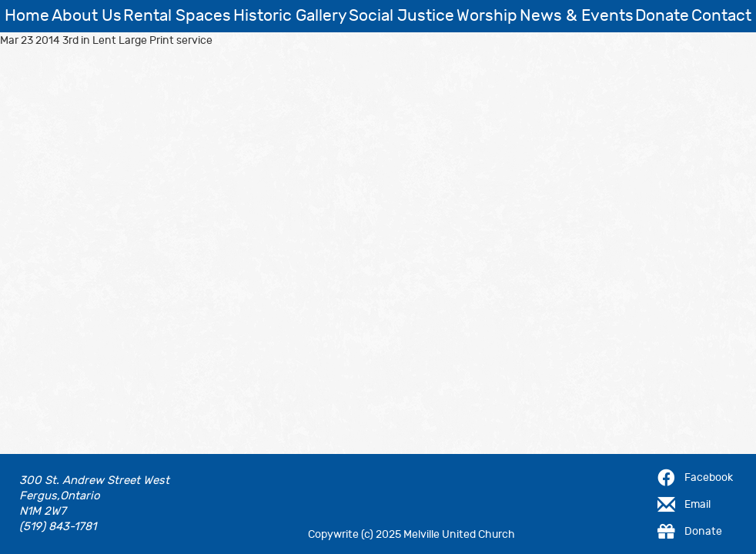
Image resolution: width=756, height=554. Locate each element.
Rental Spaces (177, 16)
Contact (721, 16)
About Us (87, 16)
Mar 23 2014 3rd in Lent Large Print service (106, 40)
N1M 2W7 (43, 511)
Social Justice (401, 16)
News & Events (577, 16)
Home (27, 16)
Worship (487, 16)
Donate (662, 16)
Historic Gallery (290, 16)
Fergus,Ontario (60, 496)
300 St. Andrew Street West (94, 481)
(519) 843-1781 (58, 527)
